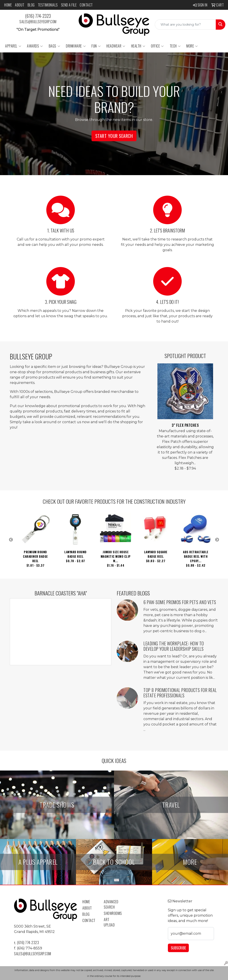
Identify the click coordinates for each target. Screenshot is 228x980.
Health (138, 46)
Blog (31, 5)
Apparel (13, 46)
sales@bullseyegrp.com (38, 22)
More (192, 46)
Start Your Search (114, 136)
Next (217, 540)
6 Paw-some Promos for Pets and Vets (180, 602)
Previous (11, 540)
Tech (175, 46)
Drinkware (76, 46)
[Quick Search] (185, 25)
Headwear (116, 46)
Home (8, 5)
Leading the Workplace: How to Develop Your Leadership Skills (174, 646)
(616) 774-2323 (38, 16)
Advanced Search (111, 904)
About (20, 5)
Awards (35, 46)
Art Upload (109, 922)
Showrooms (112, 913)
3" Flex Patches (185, 425)
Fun (96, 46)
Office (157, 46)
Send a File (69, 5)
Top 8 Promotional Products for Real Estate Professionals (180, 693)
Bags (55, 46)
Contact (86, 5)
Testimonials (48, 5)
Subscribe (178, 948)
